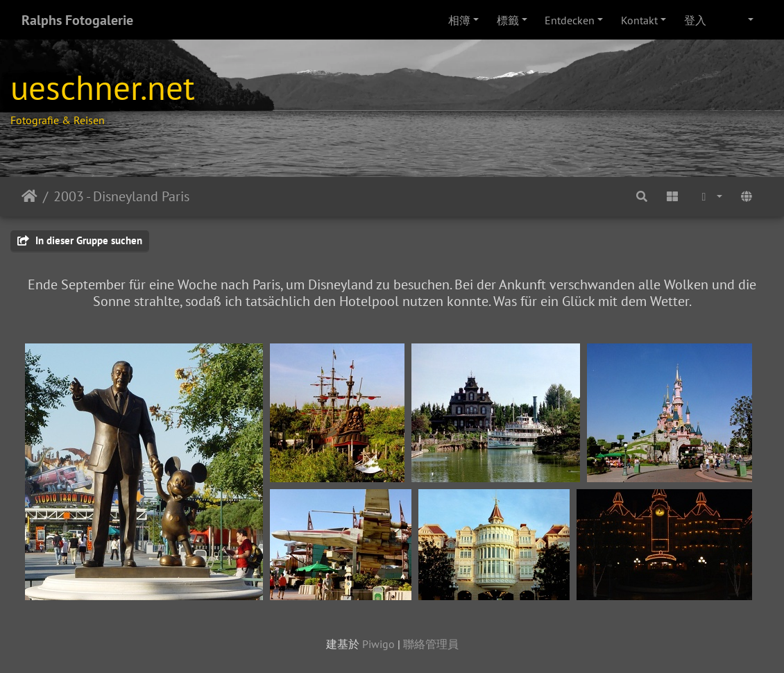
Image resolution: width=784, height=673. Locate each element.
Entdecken (570, 20)
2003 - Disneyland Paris (121, 196)
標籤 (508, 20)
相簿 (459, 20)
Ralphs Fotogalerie (77, 20)
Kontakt (639, 20)
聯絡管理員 (431, 644)
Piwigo (378, 644)
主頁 (29, 196)
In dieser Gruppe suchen (80, 240)
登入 (695, 20)
